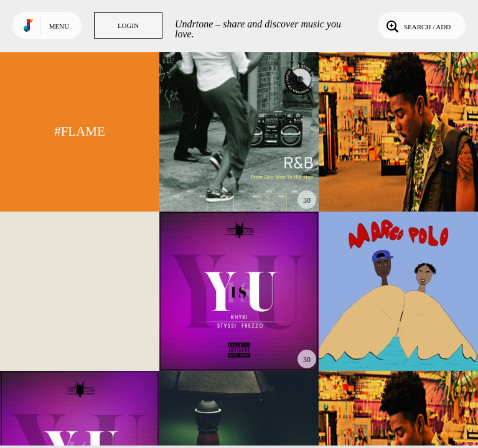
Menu (59, 26)
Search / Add (417, 26)
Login (128, 26)
